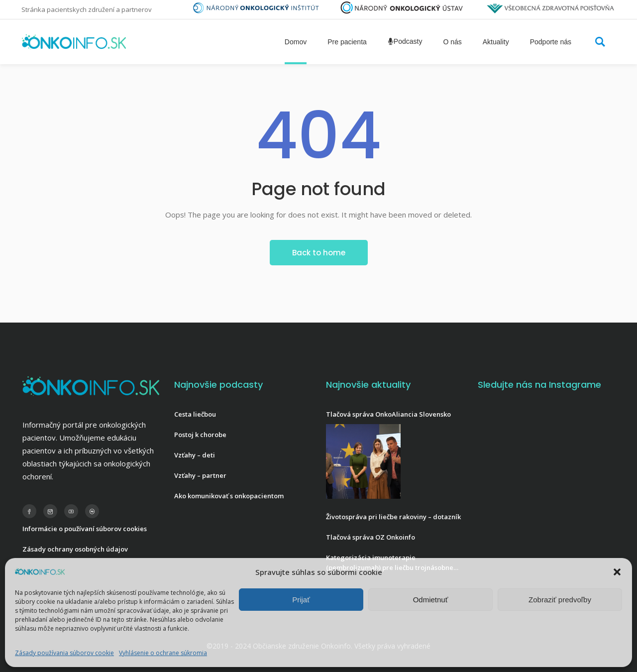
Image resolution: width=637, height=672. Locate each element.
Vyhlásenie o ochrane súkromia (163, 653)
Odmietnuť (431, 600)
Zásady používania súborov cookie (64, 653)
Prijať (301, 600)
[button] (617, 572)
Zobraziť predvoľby (560, 600)
